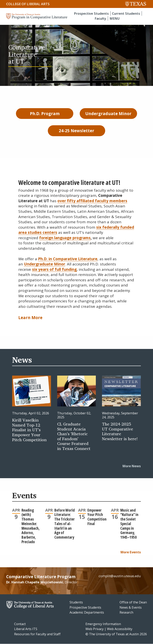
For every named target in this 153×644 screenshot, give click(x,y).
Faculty (100, 18)
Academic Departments (87, 612)
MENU (115, 18)
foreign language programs (65, 238)
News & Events (131, 607)
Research (126, 612)
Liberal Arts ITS (26, 629)
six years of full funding (54, 269)
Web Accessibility (120, 629)
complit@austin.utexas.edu (120, 576)
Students (76, 602)
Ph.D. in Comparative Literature (68, 259)
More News (132, 466)
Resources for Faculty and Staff (37, 634)
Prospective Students (91, 13)
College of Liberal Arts (28, 4)
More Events (131, 552)
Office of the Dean (133, 602)
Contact (20, 624)
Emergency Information (103, 624)
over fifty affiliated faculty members (92, 201)
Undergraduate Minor (45, 264)
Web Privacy (95, 629)
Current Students (126, 13)
